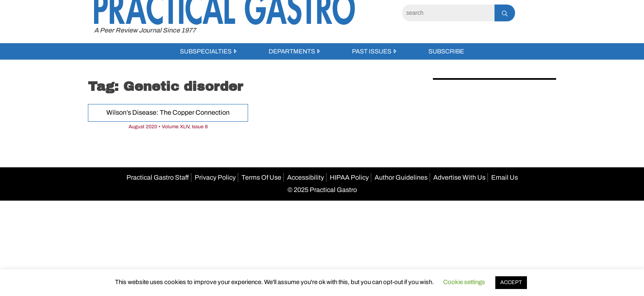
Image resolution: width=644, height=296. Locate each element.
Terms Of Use (261, 177)
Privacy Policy (215, 177)
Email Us (505, 177)
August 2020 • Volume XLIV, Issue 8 (168, 127)
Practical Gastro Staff (158, 177)
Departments (292, 51)
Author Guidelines (401, 177)
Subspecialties (206, 51)
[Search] (448, 13)
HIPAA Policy (349, 177)
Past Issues (372, 51)
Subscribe (446, 51)
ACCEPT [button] (511, 282)
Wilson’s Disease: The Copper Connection (168, 112)
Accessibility (306, 177)
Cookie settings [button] (464, 282)
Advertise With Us (459, 177)
